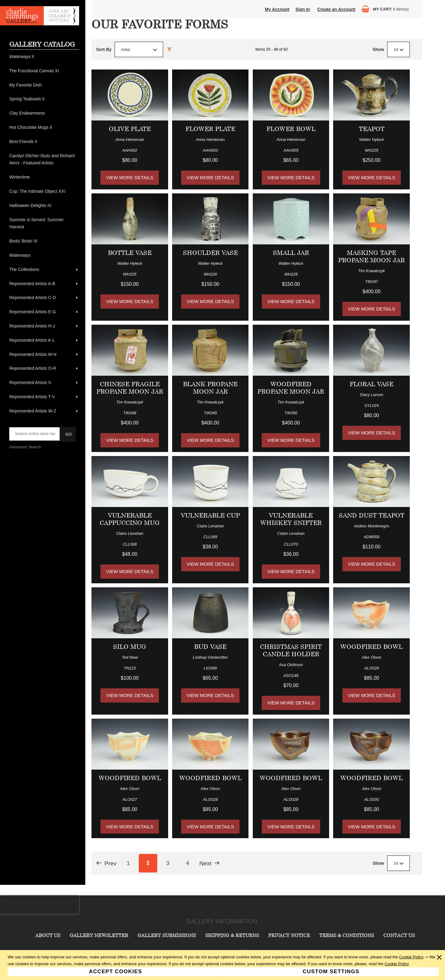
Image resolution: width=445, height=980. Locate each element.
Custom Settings (331, 972)
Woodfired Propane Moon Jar (291, 388)
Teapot (372, 129)
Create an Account (336, 9)
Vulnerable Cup (210, 515)
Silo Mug (130, 646)
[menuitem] (44, 57)
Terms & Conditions (347, 935)
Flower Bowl (291, 129)
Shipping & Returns (232, 935)
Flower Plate (210, 129)
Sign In (303, 9)
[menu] (44, 234)
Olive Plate (130, 129)
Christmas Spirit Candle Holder (291, 650)
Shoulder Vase (210, 253)
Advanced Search (25, 447)
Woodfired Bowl (371, 646)
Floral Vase (371, 384)
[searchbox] (35, 434)
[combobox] (139, 49)
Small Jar (291, 253)
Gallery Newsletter (99, 935)
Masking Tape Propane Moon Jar (371, 256)
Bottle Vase (130, 253)
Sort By (104, 49)
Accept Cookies (116, 972)
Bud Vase (210, 646)
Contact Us (399, 935)
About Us (48, 935)
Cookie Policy (411, 957)
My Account (277, 9)
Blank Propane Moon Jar (210, 388)
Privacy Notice (289, 935)
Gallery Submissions (167, 935)
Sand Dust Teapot (371, 515)
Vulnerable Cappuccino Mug (130, 519)
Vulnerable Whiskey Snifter (291, 519)
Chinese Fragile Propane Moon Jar (130, 388)
